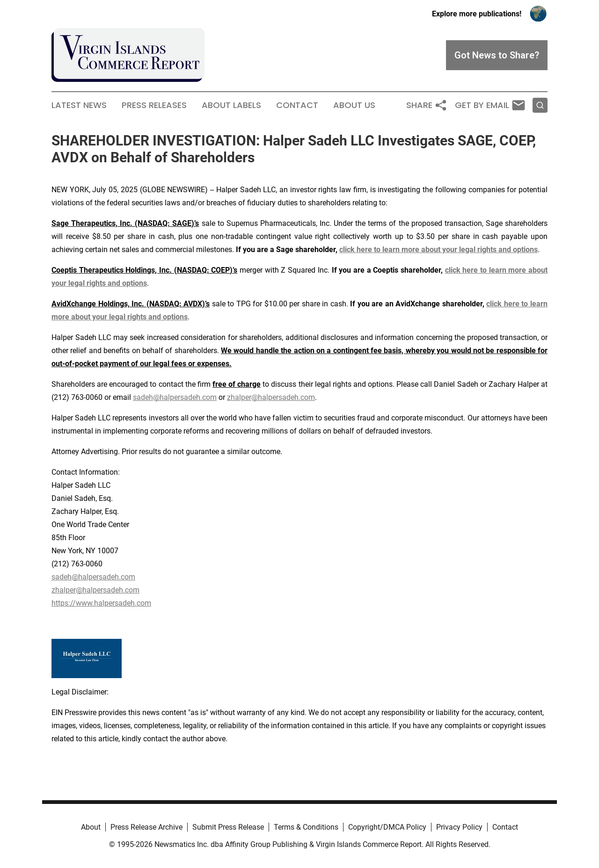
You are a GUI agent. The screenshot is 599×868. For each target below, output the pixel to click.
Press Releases (154, 105)
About (91, 827)
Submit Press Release (228, 827)
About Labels (231, 105)
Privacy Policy (459, 827)
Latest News (79, 105)
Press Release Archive (146, 827)
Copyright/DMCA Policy (387, 827)
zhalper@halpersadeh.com (271, 397)
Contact (297, 105)
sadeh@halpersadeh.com (175, 397)
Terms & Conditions (306, 827)
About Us (354, 105)
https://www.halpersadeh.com (101, 603)
